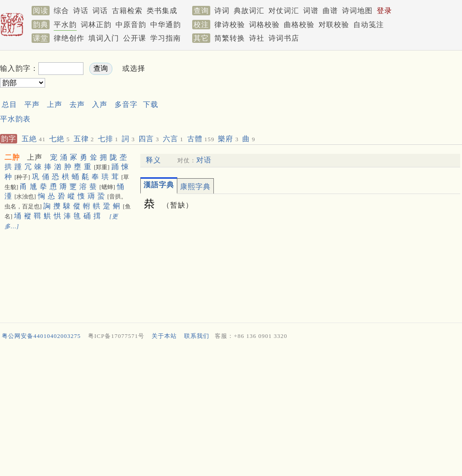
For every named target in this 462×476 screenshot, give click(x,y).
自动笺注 (369, 25)
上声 (55, 104)
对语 (204, 160)
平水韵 (65, 25)
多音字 (126, 104)
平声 (32, 104)
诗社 (257, 38)
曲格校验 (299, 25)
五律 (84, 139)
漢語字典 (159, 185)
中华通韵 (166, 25)
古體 (201, 139)
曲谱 (330, 11)
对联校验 (334, 25)
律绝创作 (69, 38)
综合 (61, 11)
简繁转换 (230, 38)
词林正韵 (96, 25)
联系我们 (197, 336)
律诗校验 (230, 25)
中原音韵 (131, 25)
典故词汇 (249, 11)
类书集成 (162, 11)
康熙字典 (195, 187)
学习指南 (166, 38)
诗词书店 (284, 38)
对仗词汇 (284, 11)
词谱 (311, 11)
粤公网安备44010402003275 (41, 336)
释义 (153, 160)
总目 (9, 104)
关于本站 (164, 336)
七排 (108, 139)
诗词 (222, 11)
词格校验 (264, 25)
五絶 (34, 139)
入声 (100, 104)
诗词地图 (357, 11)
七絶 (60, 139)
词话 (100, 11)
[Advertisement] (309, 76)
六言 (173, 139)
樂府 (228, 139)
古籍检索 (127, 11)
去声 (77, 104)
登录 (384, 11)
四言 (149, 139)
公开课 (135, 38)
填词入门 (104, 38)
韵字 (9, 139)
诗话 (81, 11)
